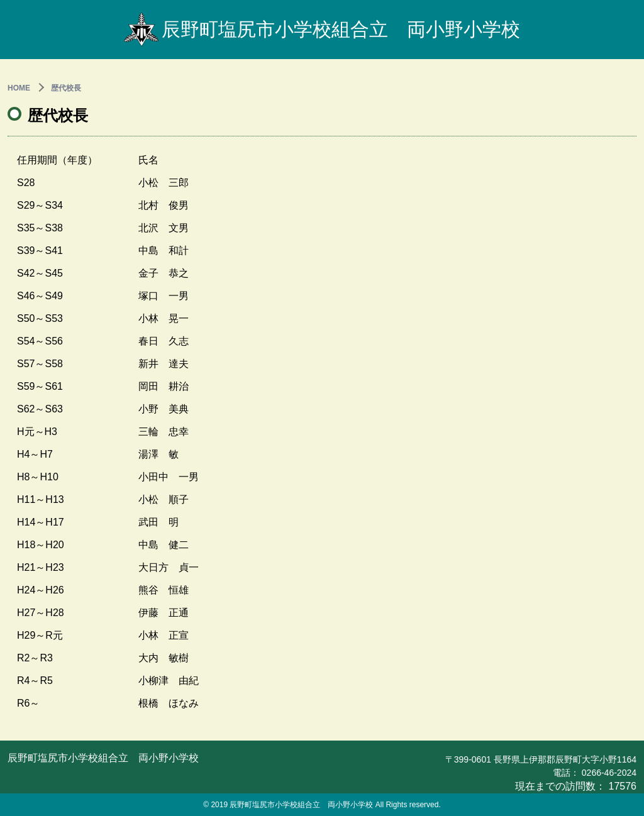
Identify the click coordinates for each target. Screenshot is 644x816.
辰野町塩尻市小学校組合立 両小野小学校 (322, 30)
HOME (19, 88)
